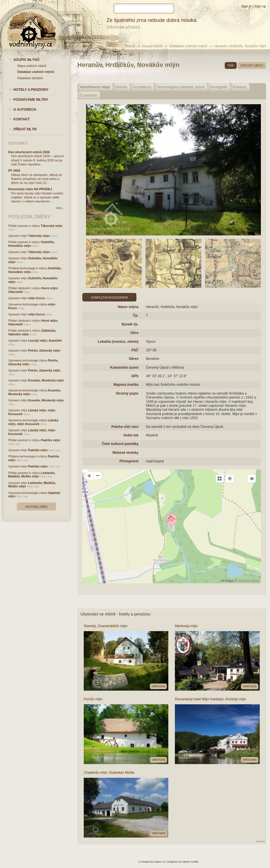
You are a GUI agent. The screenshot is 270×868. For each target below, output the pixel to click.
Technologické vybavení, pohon (181, 87)
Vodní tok (131, 435)
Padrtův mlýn (50, 440)
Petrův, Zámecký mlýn (44, 350)
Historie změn (36, 507)
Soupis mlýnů (152, 46)
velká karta (158, 686)
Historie (121, 87)
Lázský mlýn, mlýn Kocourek (33, 422)
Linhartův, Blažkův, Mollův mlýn (32, 475)
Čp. (136, 315)
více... (60, 208)
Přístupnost (129, 461)
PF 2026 (14, 171)
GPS (135, 376)
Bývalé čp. (130, 324)
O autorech (89, 95)
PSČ (135, 350)
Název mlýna (128, 307)
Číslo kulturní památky (120, 444)
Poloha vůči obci (125, 427)
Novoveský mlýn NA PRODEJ (30, 189)
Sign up (260, 6)
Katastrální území (124, 368)
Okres (134, 359)
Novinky (18, 143)
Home (130, 46)
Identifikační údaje (95, 87)
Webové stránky (125, 453)
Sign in (247, 6)
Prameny (240, 87)
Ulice (135, 333)
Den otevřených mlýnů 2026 (29, 152)
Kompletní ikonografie (109, 298)
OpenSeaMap (249, 581)
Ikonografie (219, 87)
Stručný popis (127, 393)
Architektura (142, 87)
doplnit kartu (252, 66)
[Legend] (252, 479)
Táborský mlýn (52, 226)
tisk (231, 66)
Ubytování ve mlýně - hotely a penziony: (116, 614)
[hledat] (144, 9)
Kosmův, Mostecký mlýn (46, 380)
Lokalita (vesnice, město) (118, 342)
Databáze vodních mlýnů (188, 46)
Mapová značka (126, 385)
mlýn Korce (37, 298)
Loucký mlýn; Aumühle (45, 340)
